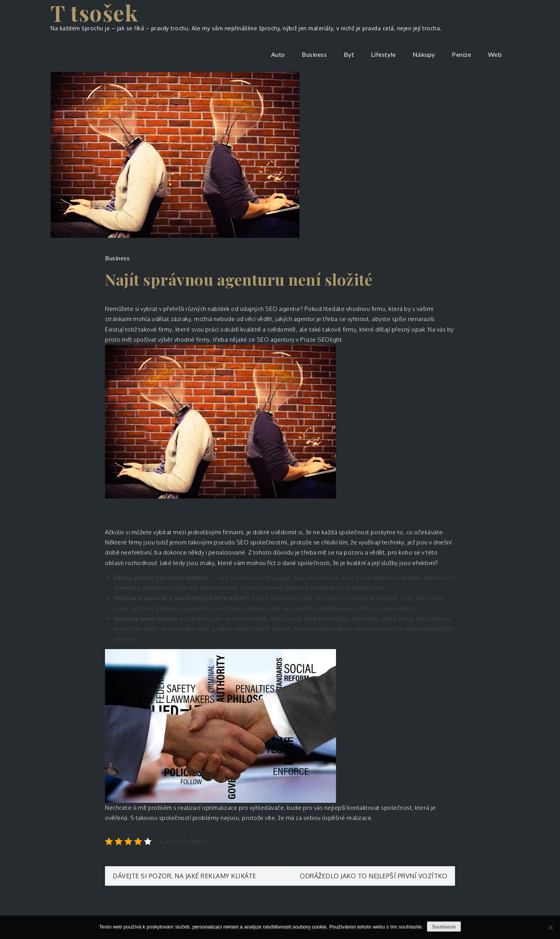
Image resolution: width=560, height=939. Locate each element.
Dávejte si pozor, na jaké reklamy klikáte (185, 876)
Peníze (461, 54)
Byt (349, 54)
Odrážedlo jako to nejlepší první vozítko (374, 876)
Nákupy (424, 54)
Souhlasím (444, 927)
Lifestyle (383, 54)
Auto (278, 54)
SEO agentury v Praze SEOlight (299, 340)
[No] (550, 927)
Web (495, 54)
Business (314, 54)
